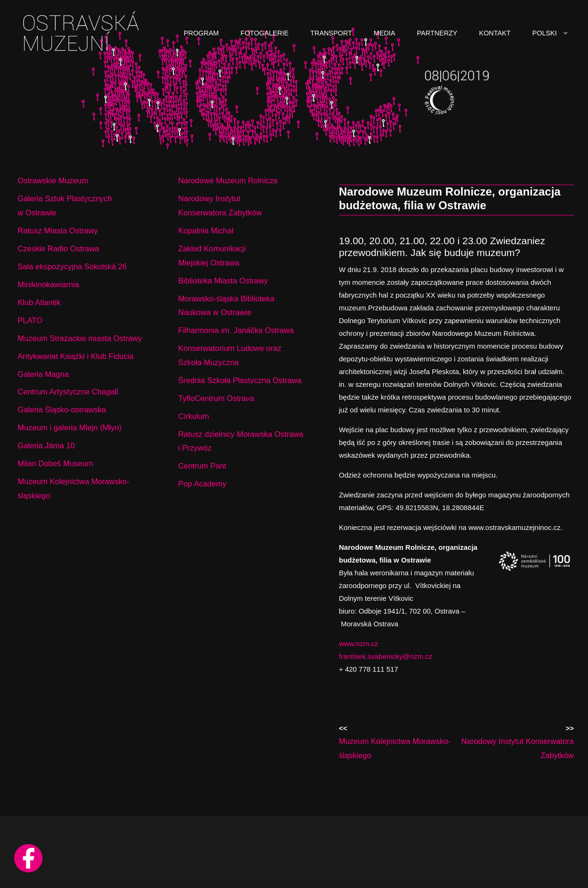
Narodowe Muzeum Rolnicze (228, 180)
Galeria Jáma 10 (46, 445)
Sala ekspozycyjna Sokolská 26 (72, 266)
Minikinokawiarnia (48, 284)
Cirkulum (193, 416)
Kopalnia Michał (205, 231)
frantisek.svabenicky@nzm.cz (386, 656)
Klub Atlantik (39, 302)
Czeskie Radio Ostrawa (58, 248)
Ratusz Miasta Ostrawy (58, 231)
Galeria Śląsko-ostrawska (62, 410)
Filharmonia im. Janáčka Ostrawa (236, 330)
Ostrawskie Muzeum (53, 180)
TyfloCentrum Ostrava (216, 398)
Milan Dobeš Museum (55, 463)
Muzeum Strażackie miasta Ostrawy (80, 338)
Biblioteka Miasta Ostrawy (223, 281)
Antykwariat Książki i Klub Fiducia (76, 356)
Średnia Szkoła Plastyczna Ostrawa (240, 380)
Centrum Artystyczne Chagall (68, 392)
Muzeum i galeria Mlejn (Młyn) (69, 427)
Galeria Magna (43, 374)
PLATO (30, 320)
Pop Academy (202, 484)
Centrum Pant (202, 466)
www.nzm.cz (359, 644)
